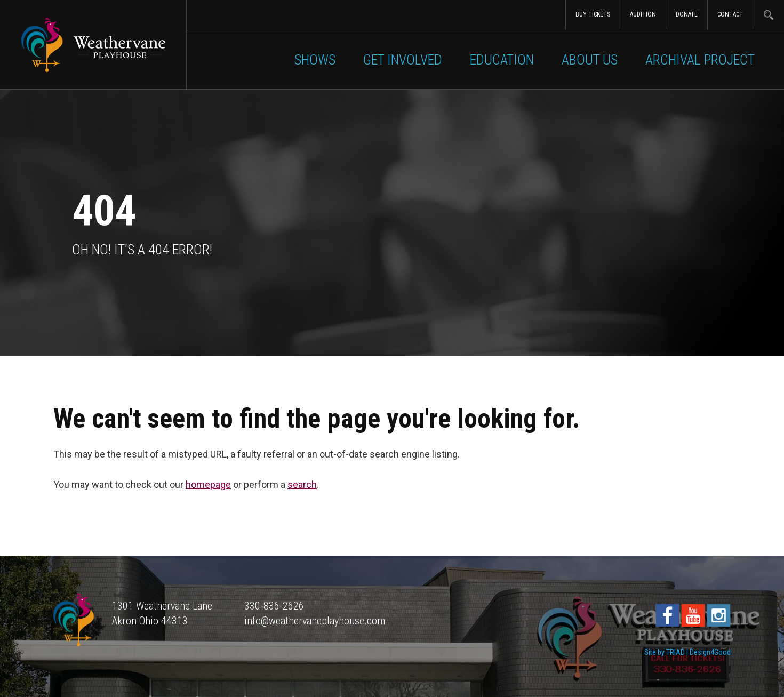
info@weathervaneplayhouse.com (315, 621)
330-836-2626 (274, 606)
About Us (590, 60)
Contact (730, 14)
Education (502, 60)
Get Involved (403, 60)
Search (768, 15)
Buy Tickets (593, 14)
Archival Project (700, 60)
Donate (687, 14)
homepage (208, 484)
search (302, 484)
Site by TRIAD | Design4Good (687, 652)
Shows (315, 60)
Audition (643, 14)
